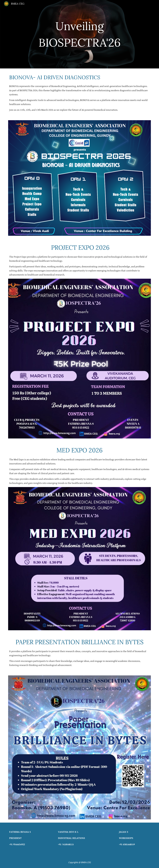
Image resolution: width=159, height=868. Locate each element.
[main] (79, 34)
